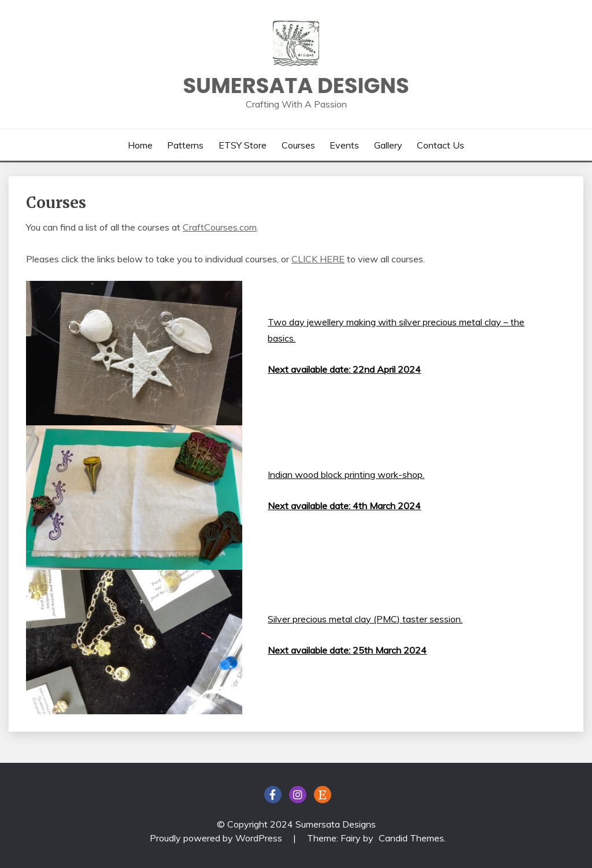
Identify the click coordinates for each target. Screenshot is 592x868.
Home (140, 145)
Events (344, 145)
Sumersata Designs (296, 86)
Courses (298, 145)
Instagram (298, 795)
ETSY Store (243, 145)
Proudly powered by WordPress (217, 838)
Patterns (185, 145)
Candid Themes (411, 838)
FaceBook (273, 795)
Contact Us (441, 145)
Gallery (388, 145)
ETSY (323, 795)
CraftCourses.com (220, 227)
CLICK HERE (318, 259)
